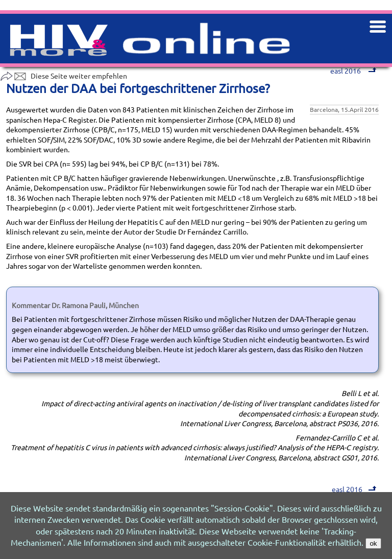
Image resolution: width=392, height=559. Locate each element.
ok (373, 543)
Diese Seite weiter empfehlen (64, 76)
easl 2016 (354, 489)
